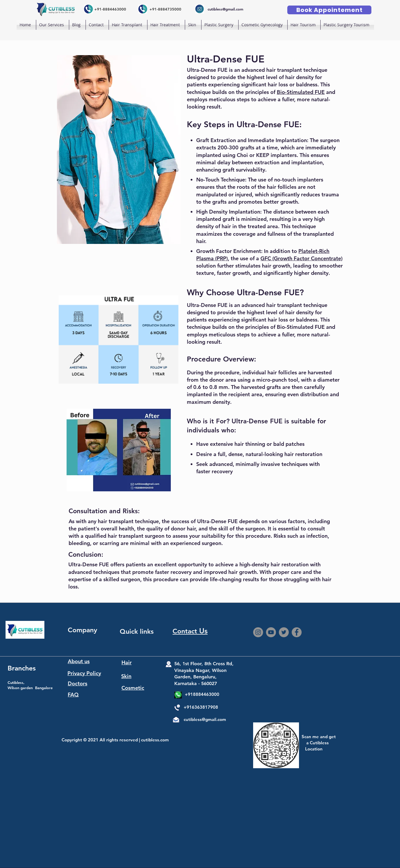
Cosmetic (133, 688)
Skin (126, 676)
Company (82, 630)
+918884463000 (202, 694)
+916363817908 (201, 707)
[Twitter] (284, 632)
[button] (128, 25)
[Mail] (176, 721)
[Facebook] (297, 632)
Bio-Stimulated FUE (301, 92)
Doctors (78, 683)
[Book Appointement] (329, 10)
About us (79, 661)
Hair (127, 662)
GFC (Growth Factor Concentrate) (301, 258)
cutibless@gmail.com (205, 719)
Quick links (137, 631)
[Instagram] (258, 632)
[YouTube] (271, 632)
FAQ (73, 695)
